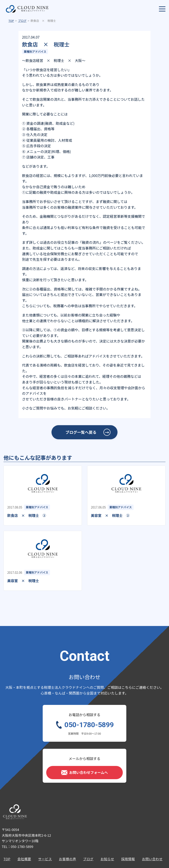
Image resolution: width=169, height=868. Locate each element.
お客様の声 (68, 859)
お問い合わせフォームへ (84, 773)
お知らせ (107, 859)
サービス (45, 859)
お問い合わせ (152, 859)
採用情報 (128, 859)
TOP (11, 21)
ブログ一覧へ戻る (81, 432)
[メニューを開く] (162, 9)
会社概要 (24, 859)
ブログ (22, 21)
